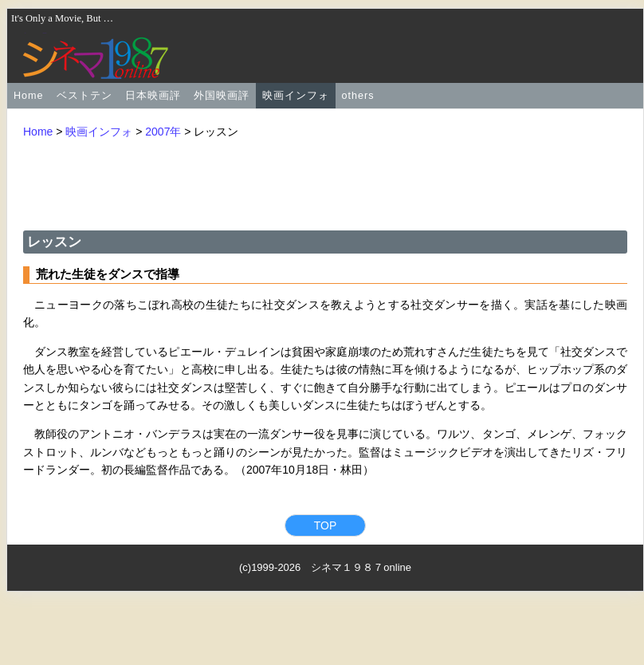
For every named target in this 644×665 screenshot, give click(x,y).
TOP (326, 525)
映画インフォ (296, 96)
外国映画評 (222, 96)
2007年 (163, 132)
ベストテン (84, 96)
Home (29, 96)
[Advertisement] (325, 183)
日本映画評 (153, 96)
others (358, 96)
